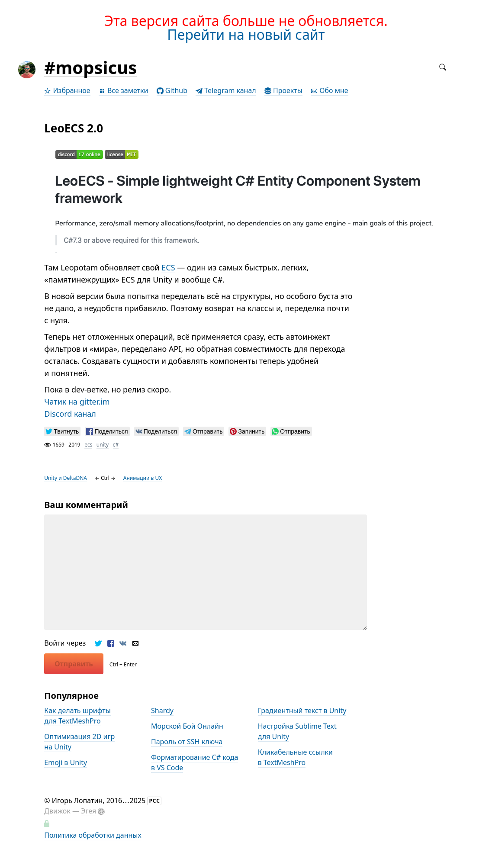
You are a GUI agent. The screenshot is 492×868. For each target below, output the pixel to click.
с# (116, 445)
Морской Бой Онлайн (187, 726)
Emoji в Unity (66, 762)
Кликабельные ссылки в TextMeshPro (295, 757)
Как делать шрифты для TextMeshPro (77, 716)
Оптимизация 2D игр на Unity (79, 742)
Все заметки (124, 90)
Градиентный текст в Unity (302, 710)
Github (172, 90)
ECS (168, 267)
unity (103, 445)
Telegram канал (226, 90)
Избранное (67, 90)
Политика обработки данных (93, 835)
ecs (88, 445)
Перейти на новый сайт (246, 34)
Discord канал (70, 414)
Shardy (162, 710)
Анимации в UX (143, 478)
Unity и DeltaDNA (66, 478)
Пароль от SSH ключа (187, 742)
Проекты (283, 90)
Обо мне (329, 90)
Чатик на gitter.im (77, 402)
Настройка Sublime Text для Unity (297, 731)
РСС (154, 801)
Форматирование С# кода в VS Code (195, 762)
